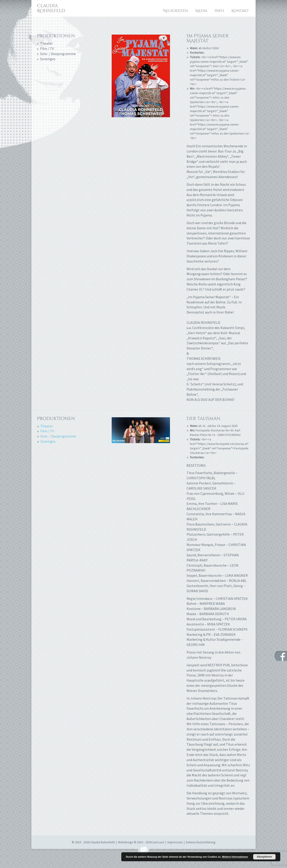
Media (201, 11)
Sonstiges (48, 59)
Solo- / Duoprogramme (58, 54)
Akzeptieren (264, 857)
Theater (46, 43)
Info (219, 11)
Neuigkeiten (176, 11)
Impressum (175, 842)
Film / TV (47, 49)
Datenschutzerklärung (201, 842)
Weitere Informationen (235, 857)
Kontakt (240, 11)
